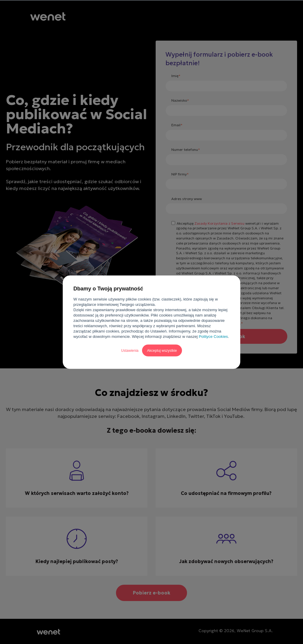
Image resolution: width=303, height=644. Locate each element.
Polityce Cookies (213, 336)
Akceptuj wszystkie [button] (162, 350)
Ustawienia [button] (130, 350)
